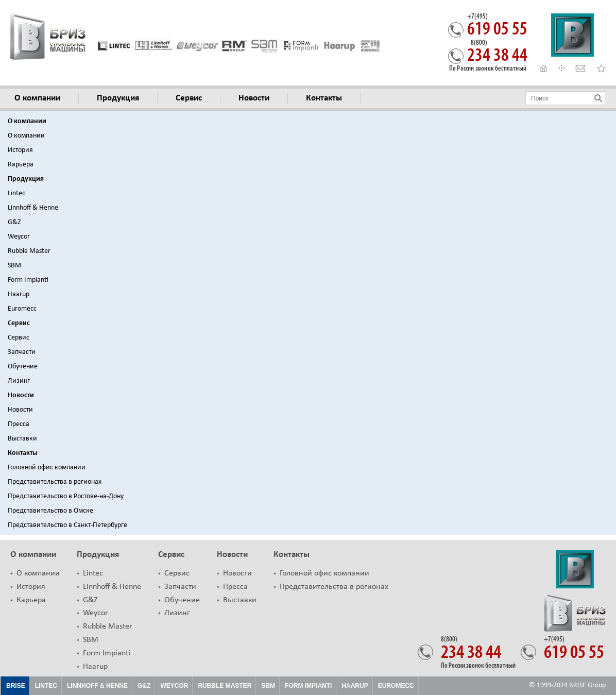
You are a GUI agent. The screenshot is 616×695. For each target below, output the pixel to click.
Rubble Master (29, 251)
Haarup (19, 294)
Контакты (23, 453)
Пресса (19, 424)
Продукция (26, 179)
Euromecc (22, 309)
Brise (16, 686)
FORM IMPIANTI (308, 686)
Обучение (23, 367)
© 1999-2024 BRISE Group (567, 685)
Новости (21, 395)
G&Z (14, 222)
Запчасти (22, 352)
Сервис (19, 323)
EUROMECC (396, 686)
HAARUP (355, 686)
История (20, 150)
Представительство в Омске (50, 511)
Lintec (16, 193)
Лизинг (19, 381)
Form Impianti (28, 280)
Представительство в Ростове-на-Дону (66, 496)
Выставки (22, 439)
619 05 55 (497, 26)
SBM (14, 266)
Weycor (19, 237)
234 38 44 (497, 53)
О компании (27, 121)
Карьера (21, 165)
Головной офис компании (47, 468)
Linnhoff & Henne (33, 208)
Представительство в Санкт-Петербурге (67, 525)
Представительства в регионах (55, 482)
